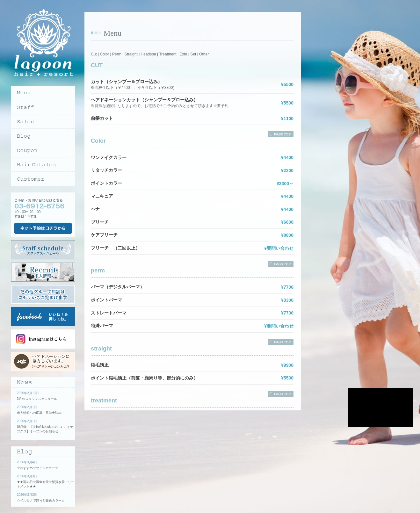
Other (204, 54)
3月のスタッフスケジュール (37, 399)
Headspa (148, 54)
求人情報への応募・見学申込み (39, 413)
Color (104, 54)
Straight (131, 54)
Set (193, 54)
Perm (117, 54)
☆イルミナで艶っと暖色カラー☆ (41, 500)
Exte (183, 54)
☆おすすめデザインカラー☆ (38, 468)
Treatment (168, 54)
